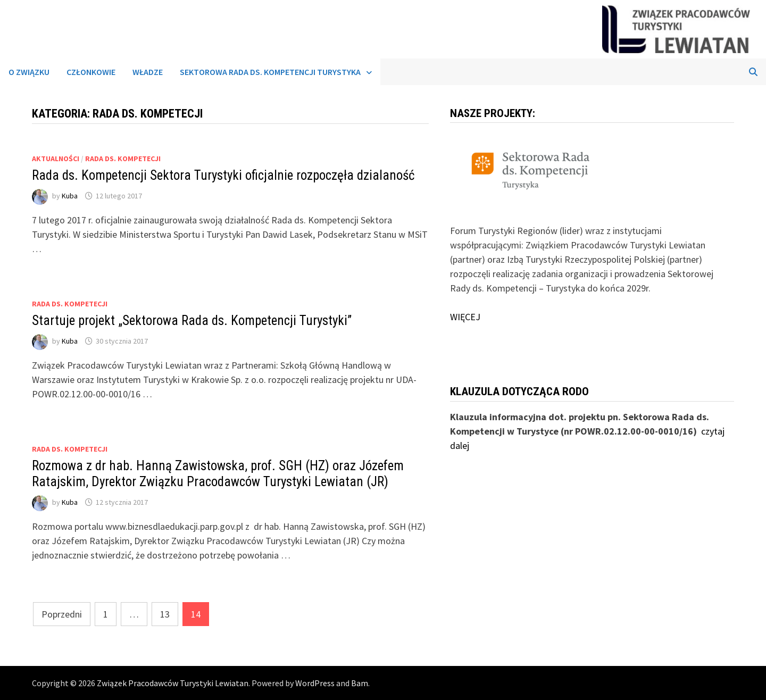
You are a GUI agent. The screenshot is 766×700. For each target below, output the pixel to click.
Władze (148, 72)
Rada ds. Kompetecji (123, 159)
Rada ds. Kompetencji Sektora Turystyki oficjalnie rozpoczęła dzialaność (223, 175)
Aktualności (56, 159)
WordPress (315, 683)
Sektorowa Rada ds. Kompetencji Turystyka (270, 72)
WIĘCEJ (465, 317)
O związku (29, 72)
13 (165, 614)
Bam (360, 683)
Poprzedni (62, 614)
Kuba (70, 196)
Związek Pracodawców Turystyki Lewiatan (173, 683)
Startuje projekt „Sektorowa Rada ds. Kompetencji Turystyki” (192, 320)
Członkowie (91, 72)
